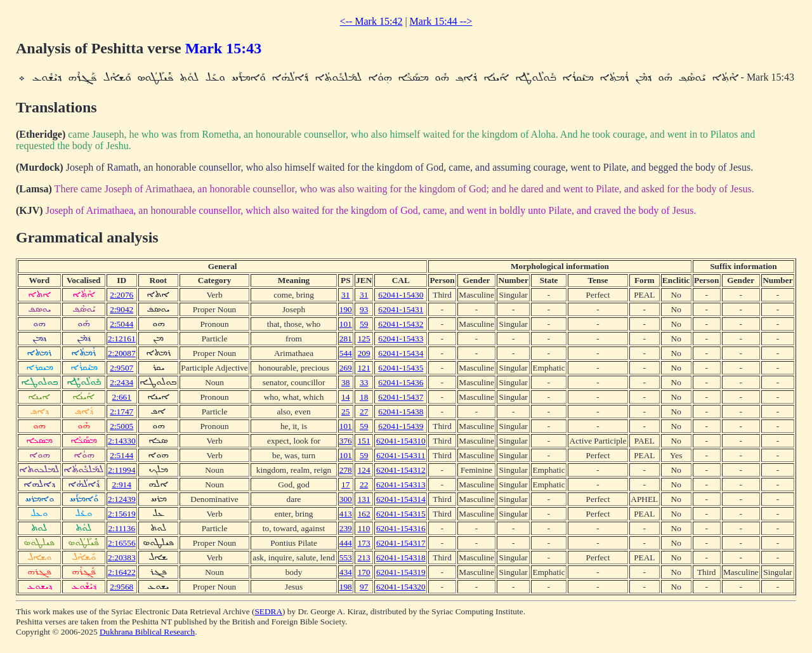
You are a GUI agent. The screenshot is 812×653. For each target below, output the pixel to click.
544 (346, 353)
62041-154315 (401, 514)
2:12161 (122, 339)
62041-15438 (401, 412)
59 (364, 324)
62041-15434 (401, 353)
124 (364, 470)
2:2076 (121, 295)
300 (346, 499)
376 (346, 441)
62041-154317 (401, 543)
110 (364, 528)
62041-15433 (401, 339)
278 (346, 470)
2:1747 (121, 412)
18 (364, 397)
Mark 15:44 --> (441, 21)
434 (346, 572)
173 (364, 543)
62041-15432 (401, 324)
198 (346, 587)
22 (364, 485)
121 (364, 368)
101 (346, 324)
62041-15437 (401, 397)
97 (364, 587)
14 (345, 397)
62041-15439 (401, 426)
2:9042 (121, 309)
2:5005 (121, 426)
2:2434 (121, 382)
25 (345, 412)
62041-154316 (401, 528)
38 (345, 382)
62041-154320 (401, 587)
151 (364, 441)
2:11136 (121, 528)
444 (346, 543)
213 (364, 557)
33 (364, 382)
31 (345, 295)
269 (346, 368)
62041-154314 (401, 499)
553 (346, 557)
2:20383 (122, 557)
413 (346, 514)
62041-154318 (401, 557)
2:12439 (122, 499)
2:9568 (121, 587)
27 (364, 412)
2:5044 (121, 324)
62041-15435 (401, 368)
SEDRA (268, 611)
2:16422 (122, 572)
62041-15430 (401, 295)
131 (364, 499)
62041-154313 (401, 485)
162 (364, 514)
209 (364, 353)
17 (345, 485)
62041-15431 (401, 309)
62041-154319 (401, 572)
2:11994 (121, 470)
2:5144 (121, 455)
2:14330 (122, 441)
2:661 (122, 397)
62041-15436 (401, 382)
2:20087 (122, 353)
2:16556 (122, 543)
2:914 (122, 485)
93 (364, 309)
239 (346, 528)
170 (364, 572)
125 (364, 339)
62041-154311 (401, 455)
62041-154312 (401, 470)
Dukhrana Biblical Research (147, 632)
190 (346, 309)
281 (346, 339)
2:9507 (121, 368)
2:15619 (122, 514)
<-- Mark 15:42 (371, 21)
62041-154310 (401, 441)
